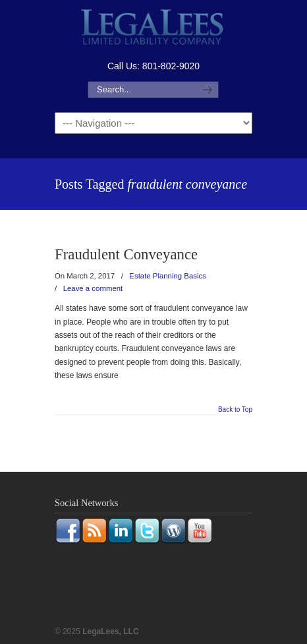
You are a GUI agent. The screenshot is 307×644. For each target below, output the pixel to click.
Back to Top (235, 410)
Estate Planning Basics (168, 276)
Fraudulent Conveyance (126, 254)
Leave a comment (93, 288)
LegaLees (153, 29)
